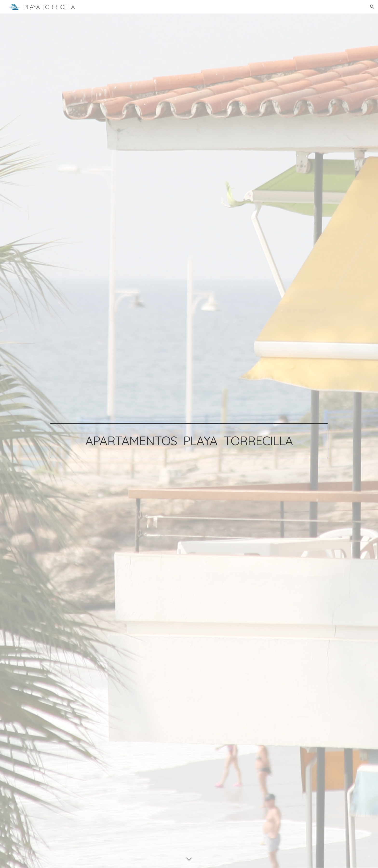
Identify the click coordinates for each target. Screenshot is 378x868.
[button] (372, 7)
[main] (189, 441)
